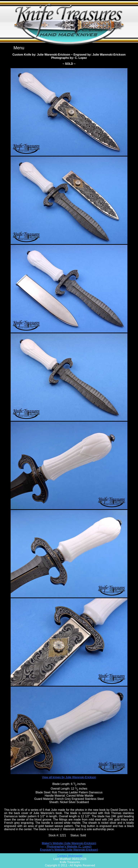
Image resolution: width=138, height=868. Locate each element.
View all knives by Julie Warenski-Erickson (69, 777)
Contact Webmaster (70, 856)
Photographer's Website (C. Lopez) (69, 847)
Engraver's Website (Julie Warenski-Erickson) (69, 850)
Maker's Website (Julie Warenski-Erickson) (69, 843)
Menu (19, 48)
